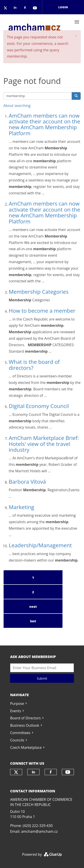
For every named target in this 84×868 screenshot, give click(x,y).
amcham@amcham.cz (39, 831)
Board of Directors (25, 718)
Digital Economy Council (39, 406)
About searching (17, 106)
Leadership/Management (40, 545)
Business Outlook (25, 725)
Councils (17, 740)
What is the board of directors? (34, 365)
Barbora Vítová (27, 482)
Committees (20, 733)
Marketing (21, 507)
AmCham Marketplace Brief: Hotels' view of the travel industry (44, 444)
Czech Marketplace (26, 747)
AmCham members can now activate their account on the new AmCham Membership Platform (44, 124)
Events (16, 711)
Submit (42, 678)
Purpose (17, 704)
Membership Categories (39, 292)
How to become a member (42, 311)
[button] (76, 36)
